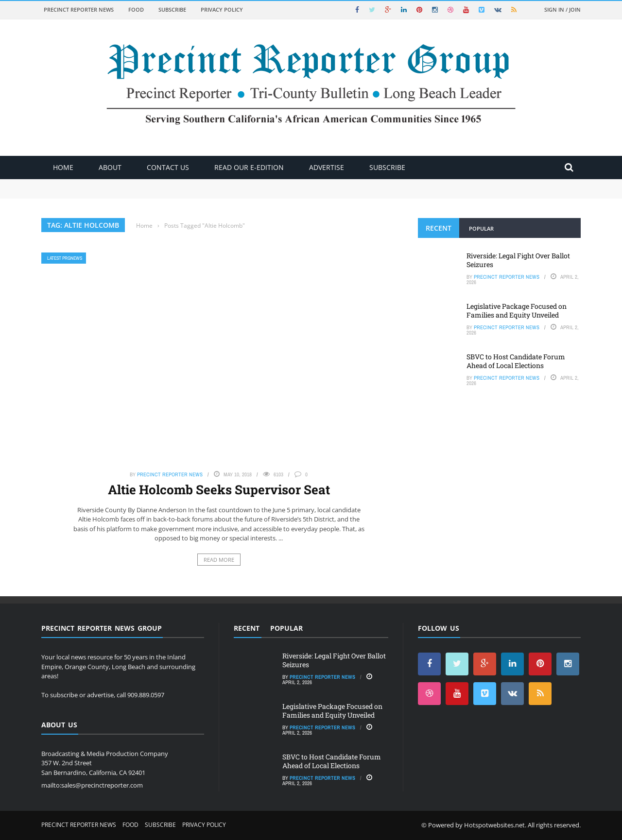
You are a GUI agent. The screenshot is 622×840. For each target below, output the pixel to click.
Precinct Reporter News (79, 9)
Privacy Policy (222, 9)
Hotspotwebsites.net (494, 825)
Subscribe (172, 9)
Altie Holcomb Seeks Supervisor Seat (219, 489)
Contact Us (168, 167)
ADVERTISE (327, 167)
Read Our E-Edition (249, 167)
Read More (219, 560)
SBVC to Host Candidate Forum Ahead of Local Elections (516, 361)
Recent (439, 228)
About (110, 167)
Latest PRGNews (65, 258)
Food (136, 9)
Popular (481, 228)
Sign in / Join (562, 9)
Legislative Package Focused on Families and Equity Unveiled (517, 311)
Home (63, 167)
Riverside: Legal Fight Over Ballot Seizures (518, 260)
